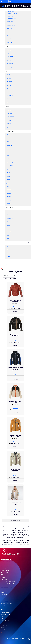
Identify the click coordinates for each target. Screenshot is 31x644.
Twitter (3, 628)
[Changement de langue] (4, 1)
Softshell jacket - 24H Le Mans (15, 368)
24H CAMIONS (21, 6)
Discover (15, 312)
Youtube (3, 630)
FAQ (2, 591)
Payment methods (5, 599)
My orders (3, 597)
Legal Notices (4, 617)
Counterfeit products (6, 619)
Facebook (4, 626)
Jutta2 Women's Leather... (15, 335)
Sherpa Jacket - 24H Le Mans (16, 402)
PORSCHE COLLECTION (6, 566)
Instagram (4, 632)
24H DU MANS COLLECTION (7, 562)
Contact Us (4, 593)
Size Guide (3, 605)
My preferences (5, 621)
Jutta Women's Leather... (15, 470)
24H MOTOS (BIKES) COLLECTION (8, 564)
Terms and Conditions (6, 614)
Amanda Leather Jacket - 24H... (15, 436)
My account (4, 595)
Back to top (15, 520)
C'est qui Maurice (21, 638)
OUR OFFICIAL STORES (6, 572)
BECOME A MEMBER (5, 570)
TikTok (3, 634)
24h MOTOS (14, 6)
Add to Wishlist (16, 303)
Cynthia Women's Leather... (16, 301)
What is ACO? (4, 579)
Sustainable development (7, 584)
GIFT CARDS (3, 568)
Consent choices (27, 642)
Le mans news (4, 577)
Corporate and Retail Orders (8, 582)
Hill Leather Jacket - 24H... (15, 504)
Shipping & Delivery (6, 601)
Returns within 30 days (7, 603)
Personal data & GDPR (6, 612)
